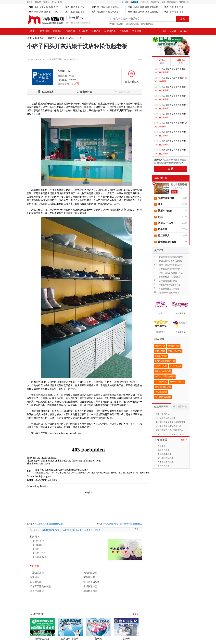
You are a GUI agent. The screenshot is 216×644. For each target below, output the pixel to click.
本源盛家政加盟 (165, 454)
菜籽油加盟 (160, 351)
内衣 (51, 12)
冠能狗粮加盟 (164, 466)
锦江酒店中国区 (162, 72)
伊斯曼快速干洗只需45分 (170, 277)
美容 (130, 7)
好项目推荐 (161, 440)
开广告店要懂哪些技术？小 (171, 269)
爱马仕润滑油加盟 (165, 458)
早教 (108, 12)
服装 (31, 12)
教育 (94, 12)
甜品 (56, 7)
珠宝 (135, 12)
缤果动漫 (163, 229)
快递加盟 (35, 577)
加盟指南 (45, 31)
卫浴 (78, 7)
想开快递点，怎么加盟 (165, 418)
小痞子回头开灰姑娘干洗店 (171, 273)
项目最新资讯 (180, 407)
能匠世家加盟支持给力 (169, 293)
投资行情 (70, 31)
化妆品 (136, 7)
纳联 (160, 217)
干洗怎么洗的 (39, 553)
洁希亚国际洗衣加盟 (40, 586)
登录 (122, 2)
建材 (67, 12)
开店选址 (57, 31)
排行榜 (38, 2)
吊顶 (83, 12)
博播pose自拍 (165, 211)
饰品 (130, 12)
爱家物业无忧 (147, 24)
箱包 (56, 12)
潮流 (147, 12)
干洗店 (36, 549)
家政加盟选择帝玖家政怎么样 (168, 426)
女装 (36, 12)
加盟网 (30, 2)
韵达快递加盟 (37, 591)
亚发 (160, 204)
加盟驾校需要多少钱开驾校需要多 (170, 422)
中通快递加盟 (37, 573)
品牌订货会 (110, 31)
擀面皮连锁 (160, 346)
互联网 (141, 12)
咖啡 (51, 7)
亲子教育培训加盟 (163, 397)
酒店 (166, 7)
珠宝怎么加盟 (161, 366)
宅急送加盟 (89, 577)
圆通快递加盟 (90, 591)
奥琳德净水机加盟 (165, 462)
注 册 (171, 169)
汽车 (172, 7)
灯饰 (83, 7)
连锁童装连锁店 (177, 382)
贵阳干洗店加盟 (77, 530)
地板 (78, 12)
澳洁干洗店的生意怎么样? (170, 265)
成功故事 (124, 31)
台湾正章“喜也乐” (70, 639)
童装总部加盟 (161, 356)
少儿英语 (115, 12)
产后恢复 (154, 7)
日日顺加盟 (36, 582)
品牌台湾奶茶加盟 (163, 371)
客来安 (126, 639)
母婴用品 (115, 7)
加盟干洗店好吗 (62, 530)
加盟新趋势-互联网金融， (170, 289)
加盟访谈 (96, 31)
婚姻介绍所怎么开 (164, 414)
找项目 (46, 2)
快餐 (36, 7)
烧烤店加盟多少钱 (163, 387)
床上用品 (101, 7)
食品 (166, 12)
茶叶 (172, 12)
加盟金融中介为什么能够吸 (171, 261)
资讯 (54, 2)
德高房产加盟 (164, 450)
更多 (135, 614)
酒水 (177, 12)
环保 (181, 7)
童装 (46, 12)
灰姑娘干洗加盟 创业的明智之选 (49, 524)
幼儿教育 (101, 12)
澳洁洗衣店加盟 (91, 582)
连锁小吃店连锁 (175, 351)
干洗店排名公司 (47, 530)
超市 (181, 12)
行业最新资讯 (161, 407)
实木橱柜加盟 (174, 346)
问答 (60, 2)
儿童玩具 (154, 12)
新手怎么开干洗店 (92, 530)
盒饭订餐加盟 (176, 366)
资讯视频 (137, 31)
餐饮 (31, 7)
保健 (147, 7)
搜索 (183, 19)
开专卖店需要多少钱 (168, 281)
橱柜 (73, 7)
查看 (174, 192)
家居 (67, 7)
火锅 (41, 7)
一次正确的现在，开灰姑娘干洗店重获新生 (123, 524)
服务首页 (40, 38)
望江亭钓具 (164, 236)
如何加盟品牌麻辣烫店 (165, 361)
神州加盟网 (57, 59)
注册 (127, 2)
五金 (73, 12)
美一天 (98, 639)
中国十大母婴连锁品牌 (165, 376)
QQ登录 (135, 2)
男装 (41, 12)
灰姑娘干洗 (64, 71)
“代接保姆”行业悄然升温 (170, 285)
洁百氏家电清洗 (132, 24)
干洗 (177, 7)
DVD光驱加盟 (161, 382)
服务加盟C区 (67, 38)
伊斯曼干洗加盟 (116, 24)
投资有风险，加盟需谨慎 (178, 2)
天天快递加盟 (90, 573)
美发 (142, 7)
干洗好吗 (37, 545)
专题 (163, 2)
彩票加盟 (162, 446)
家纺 (94, 7)
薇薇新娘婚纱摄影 (167, 242)
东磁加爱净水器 (166, 198)
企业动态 (83, 31)
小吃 (46, 7)
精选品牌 (145, 2)
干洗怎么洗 (38, 541)
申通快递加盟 (90, 586)
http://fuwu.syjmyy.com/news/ (78, 23)
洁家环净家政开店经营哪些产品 (169, 430)
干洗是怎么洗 (39, 557)
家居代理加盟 (161, 392)
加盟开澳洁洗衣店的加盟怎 (171, 257)
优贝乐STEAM (166, 223)
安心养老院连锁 (179, 185)
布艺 (108, 7)
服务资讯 (52, 38)
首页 (32, 31)
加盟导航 (155, 2)
